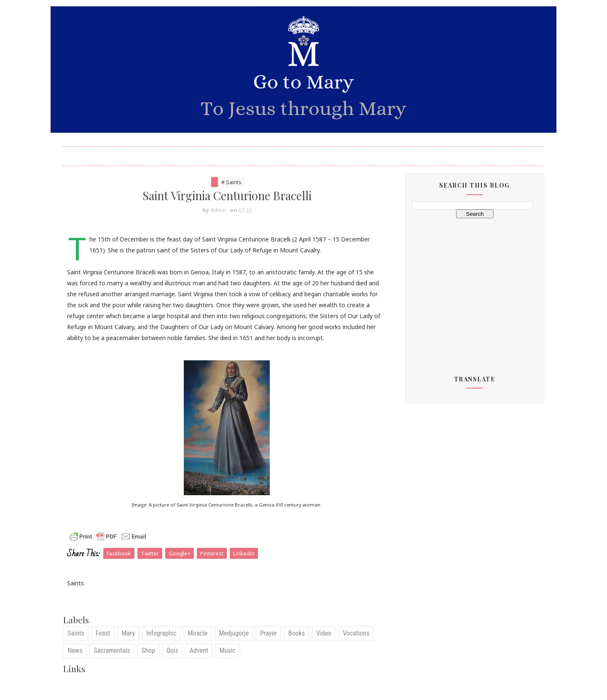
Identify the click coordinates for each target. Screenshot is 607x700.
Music (232, 663)
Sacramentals (116, 663)
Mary (133, 646)
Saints (80, 646)
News (79, 663)
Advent (203, 663)
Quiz (177, 663)
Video (328, 646)
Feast (107, 646)
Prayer (273, 646)
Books (301, 646)
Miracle (202, 646)
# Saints (230, 184)
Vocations (361, 646)
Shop (153, 663)
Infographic (166, 646)
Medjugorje (238, 646)
